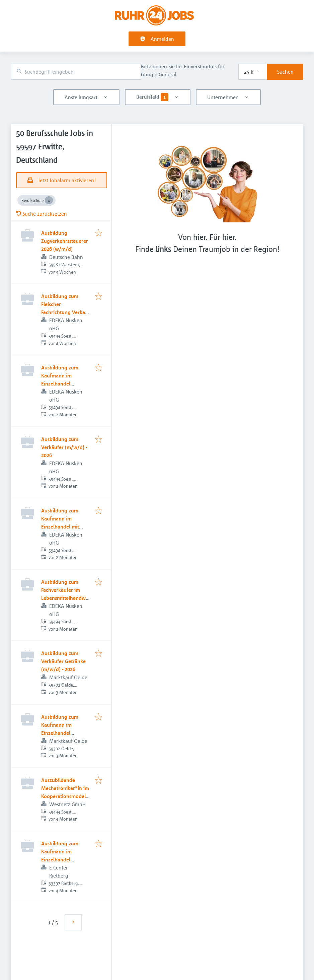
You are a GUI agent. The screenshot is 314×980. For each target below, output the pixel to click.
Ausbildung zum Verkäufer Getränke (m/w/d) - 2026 (63, 661)
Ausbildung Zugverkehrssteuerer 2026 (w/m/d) (65, 241)
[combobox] (76, 72)
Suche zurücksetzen (42, 214)
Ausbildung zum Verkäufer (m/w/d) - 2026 (64, 447)
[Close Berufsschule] (49, 200)
